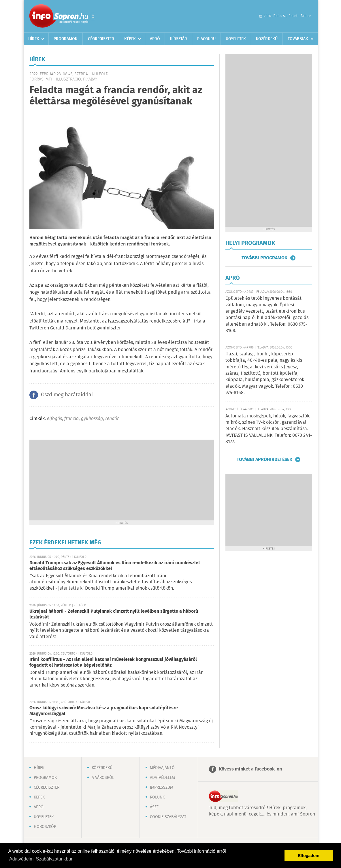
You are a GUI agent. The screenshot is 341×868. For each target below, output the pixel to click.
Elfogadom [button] (309, 856)
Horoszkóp (45, 827)
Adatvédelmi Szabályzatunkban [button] (41, 859)
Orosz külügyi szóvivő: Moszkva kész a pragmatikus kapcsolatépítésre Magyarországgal (104, 711)
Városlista (93, 16)
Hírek (34, 39)
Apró (155, 39)
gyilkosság (92, 419)
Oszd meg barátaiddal (67, 395)
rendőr (112, 419)
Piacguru (206, 39)
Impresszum (162, 788)
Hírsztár (178, 39)
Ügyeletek (236, 39)
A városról (103, 778)
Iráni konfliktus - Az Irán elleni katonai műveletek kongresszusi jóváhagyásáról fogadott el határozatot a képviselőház (113, 662)
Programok (66, 39)
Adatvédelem (162, 778)
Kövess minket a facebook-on (250, 769)
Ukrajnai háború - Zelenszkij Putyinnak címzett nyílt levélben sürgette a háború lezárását (114, 614)
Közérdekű (267, 39)
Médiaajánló (162, 768)
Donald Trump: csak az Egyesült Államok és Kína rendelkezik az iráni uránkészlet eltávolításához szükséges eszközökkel (115, 566)
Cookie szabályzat (168, 817)
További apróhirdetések (264, 460)
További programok (264, 258)
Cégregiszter (101, 39)
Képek (130, 39)
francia (71, 419)
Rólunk (157, 797)
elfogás (54, 419)
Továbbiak (298, 39)
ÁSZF (154, 807)
